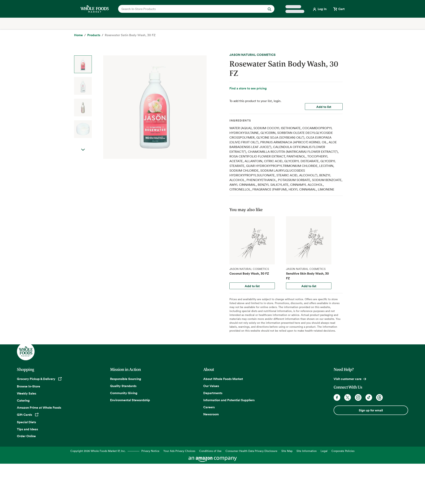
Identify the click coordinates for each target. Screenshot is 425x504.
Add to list (324, 107)
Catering (23, 400)
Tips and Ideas (27, 429)
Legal (324, 451)
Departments (213, 393)
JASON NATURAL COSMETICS (253, 55)
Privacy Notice (150, 451)
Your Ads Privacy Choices (179, 451)
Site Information (307, 451)
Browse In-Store (29, 386)
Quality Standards (123, 386)
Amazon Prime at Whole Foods (39, 407)
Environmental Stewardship (130, 400)
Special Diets (26, 422)
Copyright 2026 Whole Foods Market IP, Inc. (98, 451)
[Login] (319, 9)
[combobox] (189, 9)
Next (83, 150)
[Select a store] (295, 9)
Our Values (211, 386)
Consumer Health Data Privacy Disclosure (251, 451)
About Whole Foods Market (223, 379)
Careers (209, 407)
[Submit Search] (270, 9)
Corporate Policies (343, 451)
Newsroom (211, 414)
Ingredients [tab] (240, 120)
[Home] (78, 35)
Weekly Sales (27, 393)
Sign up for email (371, 410)
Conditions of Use (210, 451)
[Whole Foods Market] (95, 9)
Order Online (26, 436)
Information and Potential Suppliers (229, 400)
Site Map (287, 451)
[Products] (94, 35)
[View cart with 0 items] (339, 9)
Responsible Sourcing (126, 379)
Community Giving (124, 393)
